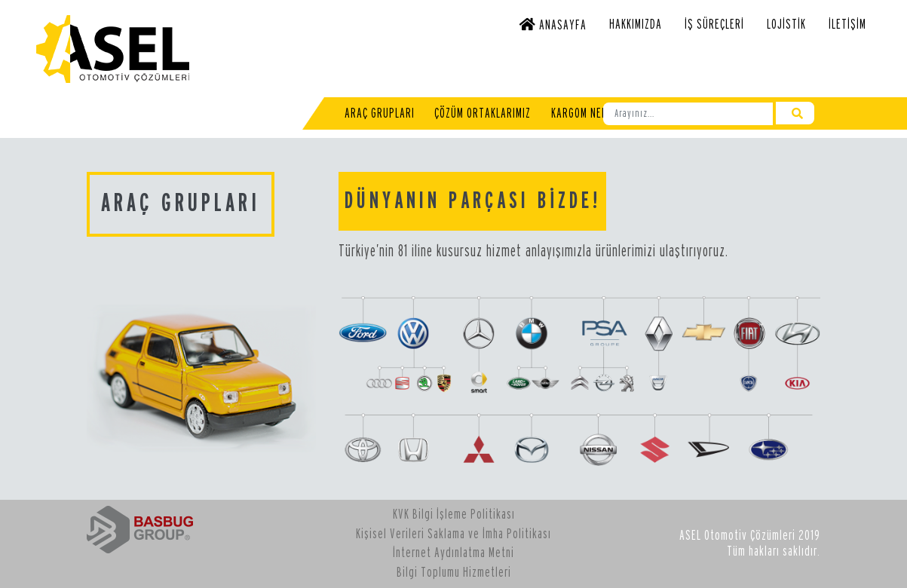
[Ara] (688, 114)
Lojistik (786, 24)
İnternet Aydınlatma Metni (453, 553)
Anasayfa (553, 24)
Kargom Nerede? (590, 113)
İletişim (847, 24)
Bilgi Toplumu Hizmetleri (454, 573)
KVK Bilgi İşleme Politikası (454, 514)
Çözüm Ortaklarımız (483, 113)
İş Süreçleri (714, 24)
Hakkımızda (636, 24)
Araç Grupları (380, 113)
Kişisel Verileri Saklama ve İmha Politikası (453, 534)
